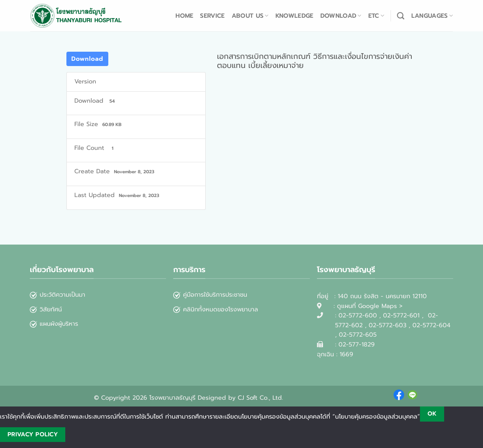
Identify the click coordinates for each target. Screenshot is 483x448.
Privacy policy (33, 434)
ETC (376, 16)
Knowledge (295, 16)
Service (212, 16)
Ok (432, 414)
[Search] (401, 16)
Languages (432, 16)
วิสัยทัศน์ (46, 309)
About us (250, 16)
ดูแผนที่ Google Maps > (370, 306)
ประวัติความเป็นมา (62, 295)
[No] (78, 435)
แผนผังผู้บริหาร (54, 324)
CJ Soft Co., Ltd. (260, 398)
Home (184, 16)
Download (341, 16)
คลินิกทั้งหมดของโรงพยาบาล (216, 309)
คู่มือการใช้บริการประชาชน (215, 295)
